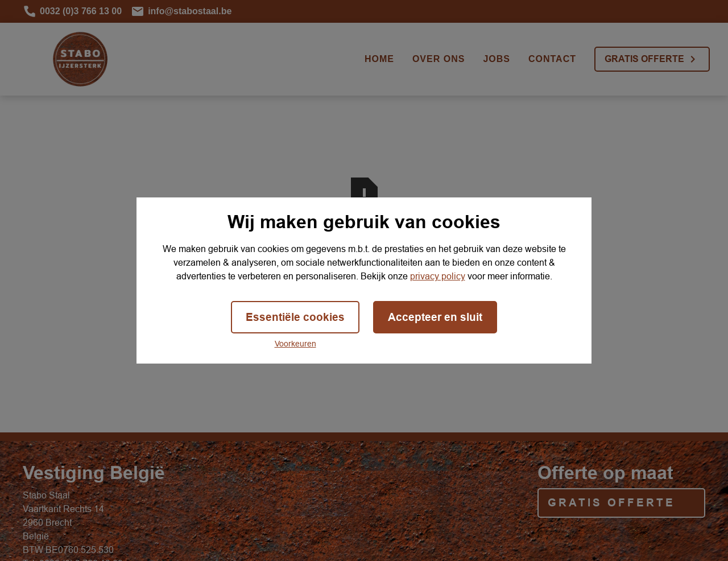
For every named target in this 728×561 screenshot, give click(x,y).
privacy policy (438, 276)
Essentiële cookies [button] (295, 317)
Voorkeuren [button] (295, 344)
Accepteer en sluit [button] (435, 317)
